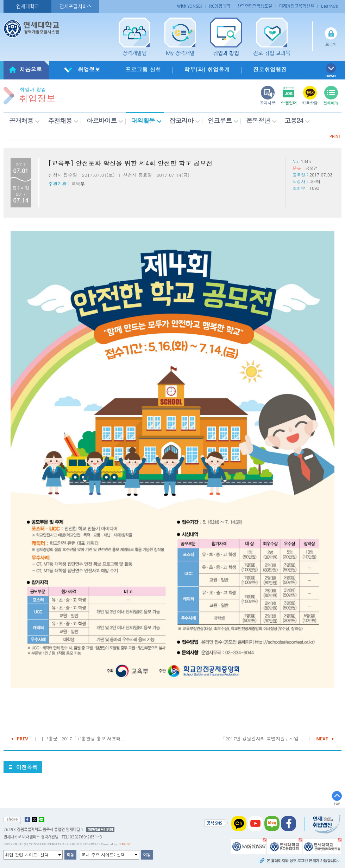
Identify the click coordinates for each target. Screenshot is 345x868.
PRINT (335, 136)
